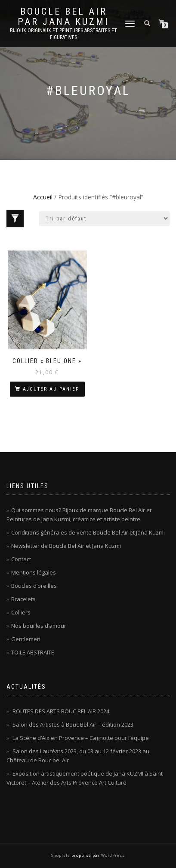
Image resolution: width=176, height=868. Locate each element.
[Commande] (104, 219)
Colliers (21, 612)
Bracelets (23, 599)
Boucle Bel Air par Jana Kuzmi (63, 17)
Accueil (43, 197)
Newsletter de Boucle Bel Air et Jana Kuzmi (66, 546)
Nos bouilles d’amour (39, 626)
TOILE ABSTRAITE (33, 652)
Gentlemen (26, 639)
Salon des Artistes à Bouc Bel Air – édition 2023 (73, 724)
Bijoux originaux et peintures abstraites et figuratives (63, 34)
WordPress (112, 855)
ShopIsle (61, 855)
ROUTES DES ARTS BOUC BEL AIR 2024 (61, 711)
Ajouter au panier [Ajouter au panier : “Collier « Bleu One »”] (51, 389)
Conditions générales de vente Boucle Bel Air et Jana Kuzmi (88, 532)
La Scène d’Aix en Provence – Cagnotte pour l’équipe (81, 738)
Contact (21, 559)
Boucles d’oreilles (34, 586)
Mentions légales (34, 572)
